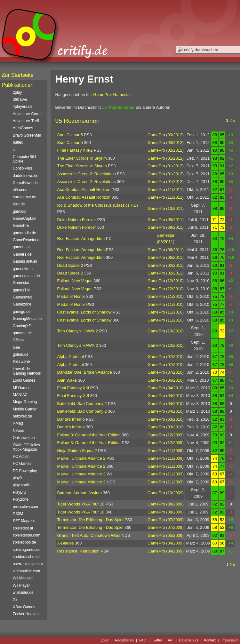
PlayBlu (19, 492)
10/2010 (175, 331)
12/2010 (175, 281)
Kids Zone (21, 362)
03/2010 (175, 419)
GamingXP (22, 326)
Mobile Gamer (25, 409)
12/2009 (175, 435)
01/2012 (175, 158)
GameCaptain (24, 219)
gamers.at (21, 247)
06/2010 (175, 380)
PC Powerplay (25, 471)
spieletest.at (23, 528)
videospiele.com (26, 571)
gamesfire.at (23, 269)
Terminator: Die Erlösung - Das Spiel (90, 520)
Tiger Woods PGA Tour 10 (81, 504)
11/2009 (175, 451)
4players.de (23, 107)
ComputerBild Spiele (24, 159)
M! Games (22, 388)
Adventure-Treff (26, 121)
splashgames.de (27, 550)
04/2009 (175, 543)
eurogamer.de (24, 197)
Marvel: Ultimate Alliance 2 (81, 458)
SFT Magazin (24, 521)
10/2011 (175, 208)
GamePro (102, 95)
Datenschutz (188, 640)
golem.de (21, 354)
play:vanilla (22, 485)
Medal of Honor (71, 296)
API (171, 640)
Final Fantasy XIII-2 (75, 150)
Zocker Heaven (26, 614)
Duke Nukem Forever (77, 220)
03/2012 (175, 135)
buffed (18, 142)
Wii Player (21, 585)
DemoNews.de (25, 183)
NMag (18, 423)
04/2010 (175, 388)
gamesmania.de (26, 276)
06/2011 (175, 250)
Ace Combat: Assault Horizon (84, 190)
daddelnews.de (26, 176)
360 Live (20, 99)
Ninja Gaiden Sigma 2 (77, 451)
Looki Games (24, 380)
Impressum (230, 640)
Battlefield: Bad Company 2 (82, 404)
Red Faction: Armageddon (81, 239)
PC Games (22, 464)
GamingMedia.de (27, 319)
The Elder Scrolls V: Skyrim (82, 158)
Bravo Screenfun (27, 135)
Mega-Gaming (25, 402)
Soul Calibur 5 (70, 135)
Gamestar (122, 95)
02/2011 (175, 265)
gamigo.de (22, 312)
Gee (16, 347)
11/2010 (175, 296)
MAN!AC (20, 395)
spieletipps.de (24, 542)
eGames (20, 190)
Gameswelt (22, 297)
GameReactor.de (27, 240)
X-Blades (66, 543)
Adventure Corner (28, 114)
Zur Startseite (18, 75)
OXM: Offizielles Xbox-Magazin (26, 447)
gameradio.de (24, 233)
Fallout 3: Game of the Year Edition (89, 435)
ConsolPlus (22, 168)
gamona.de (22, 333)
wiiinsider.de (23, 592)
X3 (15, 600)
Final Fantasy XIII (73, 388)
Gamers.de (22, 254)
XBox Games (24, 607)
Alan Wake (67, 380)
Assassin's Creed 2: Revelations (87, 174)
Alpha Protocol (71, 357)
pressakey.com (25, 507)
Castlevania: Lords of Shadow (84, 312)
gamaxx (20, 211)
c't (15, 150)
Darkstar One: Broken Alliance (85, 372)
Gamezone (22, 304)
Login (105, 640)
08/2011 (175, 220)
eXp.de (19, 204)
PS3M (18, 514)
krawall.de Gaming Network (27, 371)
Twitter (157, 640)
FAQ (143, 640)
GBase (19, 340)
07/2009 (175, 520)
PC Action (21, 457)
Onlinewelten (24, 438)
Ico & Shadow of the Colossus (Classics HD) (98, 205)
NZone (19, 431)
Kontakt (210, 640)
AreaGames (23, 128)
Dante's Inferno (71, 419)
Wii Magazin (23, 578)
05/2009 (175, 535)
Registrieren (124, 640)
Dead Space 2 (70, 265)
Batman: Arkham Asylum (80, 493)
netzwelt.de (22, 416)
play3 (17, 478)
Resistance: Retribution (78, 551)
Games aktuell (25, 261)
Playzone (21, 499)
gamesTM (21, 290)
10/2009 (175, 493)
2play (17, 92)
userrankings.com (28, 564)
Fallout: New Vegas (75, 281)
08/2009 (175, 504)
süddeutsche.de (26, 557)
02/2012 (175, 150)
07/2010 (175, 357)
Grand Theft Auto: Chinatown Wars (89, 535)
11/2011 (175, 190)
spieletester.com (27, 535)
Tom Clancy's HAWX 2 (78, 331)
